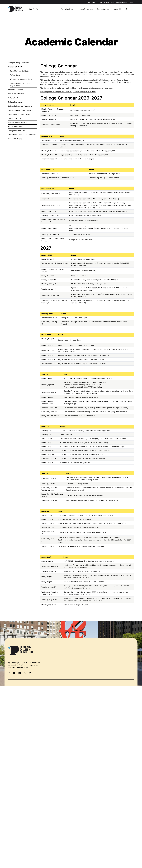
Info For (32, 9)
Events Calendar (121, 2)
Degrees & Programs (85, 9)
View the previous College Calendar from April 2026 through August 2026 (68, 92)
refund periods (65, 82)
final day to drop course (84, 82)
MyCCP (131, 2)
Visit (89, 2)
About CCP (118, 9)
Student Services (103, 9)
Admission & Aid (67, 9)
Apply (94, 2)
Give (112, 2)
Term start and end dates (50, 82)
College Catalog (104, 2)
